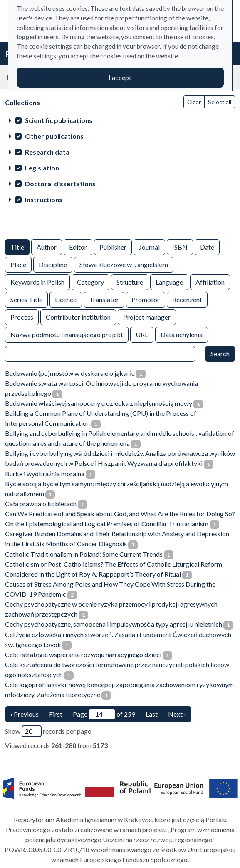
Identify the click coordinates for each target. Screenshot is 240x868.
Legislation (42, 168)
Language (169, 281)
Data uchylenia (182, 334)
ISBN (180, 246)
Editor (78, 246)
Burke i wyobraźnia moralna (45, 474)
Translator (104, 299)
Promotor (146, 299)
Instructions (44, 199)
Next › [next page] (177, 714)
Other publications (54, 136)
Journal (149, 246)
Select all (220, 102)
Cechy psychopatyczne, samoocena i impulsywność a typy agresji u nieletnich (114, 624)
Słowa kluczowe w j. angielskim (124, 264)
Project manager (147, 316)
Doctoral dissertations (60, 184)
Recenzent (187, 299)
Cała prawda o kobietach (41, 504)
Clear (194, 102)
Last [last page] (152, 714)
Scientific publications (59, 120)
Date (207, 246)
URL (142, 334)
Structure (130, 281)
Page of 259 (104, 714)
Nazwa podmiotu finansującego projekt (67, 334)
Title (17, 246)
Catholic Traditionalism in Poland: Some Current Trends (84, 554)
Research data (47, 152)
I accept (120, 77)
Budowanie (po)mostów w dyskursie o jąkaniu (70, 373)
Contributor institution (78, 316)
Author (47, 246)
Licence (66, 299)
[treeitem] (120, 120)
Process (22, 316)
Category (90, 281)
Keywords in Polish (37, 281)
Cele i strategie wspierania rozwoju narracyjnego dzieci (83, 654)
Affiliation (210, 281)
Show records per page (48, 731)
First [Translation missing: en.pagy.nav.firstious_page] (56, 714)
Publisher (113, 246)
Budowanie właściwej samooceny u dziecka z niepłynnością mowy (99, 403)
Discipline (53, 264)
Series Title (26, 299)
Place (18, 264)
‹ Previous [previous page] (25, 714)
